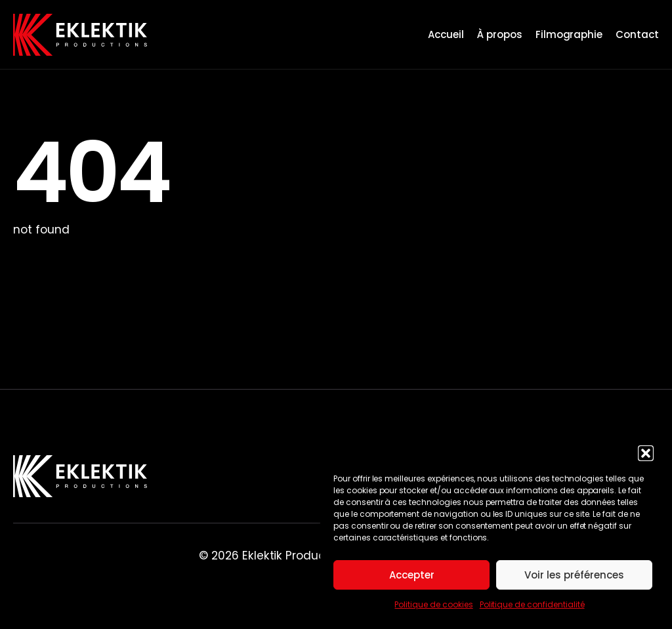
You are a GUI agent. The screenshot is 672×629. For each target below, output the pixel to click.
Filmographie (569, 34)
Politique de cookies (433, 604)
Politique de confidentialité (532, 604)
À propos (500, 34)
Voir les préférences (574, 575)
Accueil (446, 34)
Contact (637, 34)
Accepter (412, 575)
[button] (646, 453)
